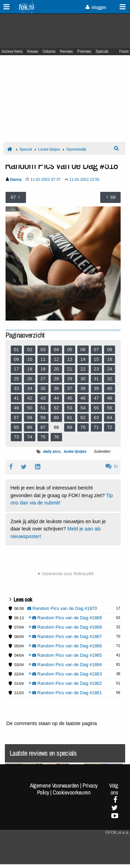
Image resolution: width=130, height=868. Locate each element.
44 (56, 398)
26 (29, 379)
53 (70, 408)
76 (56, 437)
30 (83, 379)
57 (16, 418)
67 (43, 427)
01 (16, 350)
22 (83, 369)
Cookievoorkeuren (72, 792)
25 (16, 379)
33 (16, 388)
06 (83, 350)
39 (96, 388)
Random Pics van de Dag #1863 (65, 674)
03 (43, 350)
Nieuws (33, 51)
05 (70, 350)
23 (96, 369)
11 (43, 359)
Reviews (66, 51)
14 (83, 359)
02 (29, 350)
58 (29, 418)
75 (43, 437)
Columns (49, 51)
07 (96, 350)
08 (110, 350)
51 (43, 408)
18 (29, 369)
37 (70, 388)
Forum (124, 51)
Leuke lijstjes (49, 149)
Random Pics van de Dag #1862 (65, 683)
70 (83, 427)
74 (29, 437)
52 (56, 408)
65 (16, 427)
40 (110, 388)
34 (29, 388)
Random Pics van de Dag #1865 (65, 655)
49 (16, 408)
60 (56, 418)
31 (96, 379)
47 (96, 398)
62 (83, 418)
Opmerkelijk (76, 149)
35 (43, 388)
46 (83, 398)
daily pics (52, 451)
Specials (102, 51)
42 (29, 398)
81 (112, 466)
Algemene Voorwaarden (54, 785)
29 (70, 379)
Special (26, 149)
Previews (84, 51)
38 (83, 388)
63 (96, 418)
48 (110, 398)
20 (56, 369)
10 (29, 359)
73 (16, 437)
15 (96, 359)
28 (56, 379)
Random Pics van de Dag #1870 (62, 608)
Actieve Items (12, 51)
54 (83, 408)
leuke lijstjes (75, 451)
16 (110, 359)
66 (29, 427)
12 (56, 359)
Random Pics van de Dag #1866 (65, 646)
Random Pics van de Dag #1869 (65, 618)
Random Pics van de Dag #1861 (65, 693)
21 (70, 369)
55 (96, 408)
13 (70, 359)
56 (110, 408)
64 (110, 418)
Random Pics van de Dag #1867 (65, 636)
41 (16, 398)
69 (70, 427)
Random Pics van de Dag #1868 (65, 627)
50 (29, 408)
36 (56, 388)
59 (43, 418)
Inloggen (96, 7)
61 (70, 418)
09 (16, 359)
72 (110, 427)
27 (43, 379)
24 (110, 369)
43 (43, 398)
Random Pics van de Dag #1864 (65, 665)
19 (43, 369)
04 (56, 350)
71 (96, 427)
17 (16, 369)
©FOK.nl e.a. (117, 833)
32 (110, 379)
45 (70, 398)
